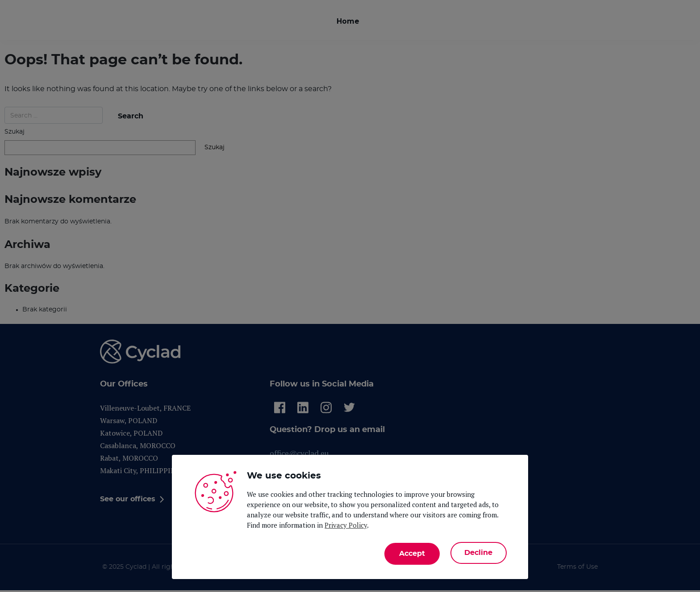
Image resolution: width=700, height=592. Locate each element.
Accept (409, 553)
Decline (477, 553)
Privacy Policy (346, 527)
